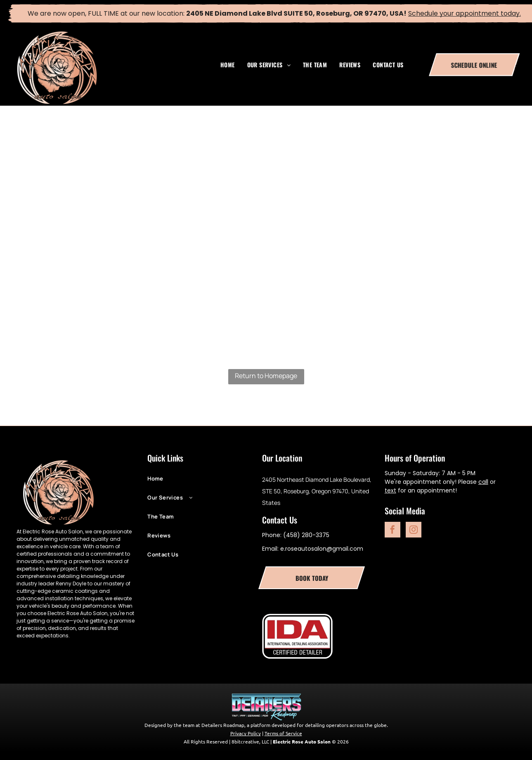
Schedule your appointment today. (465, 13)
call (483, 482)
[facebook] (392, 531)
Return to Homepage (266, 376)
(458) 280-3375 (306, 535)
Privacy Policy (246, 733)
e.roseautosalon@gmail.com (322, 549)
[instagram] (414, 531)
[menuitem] (228, 65)
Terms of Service (283, 733)
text (390, 490)
